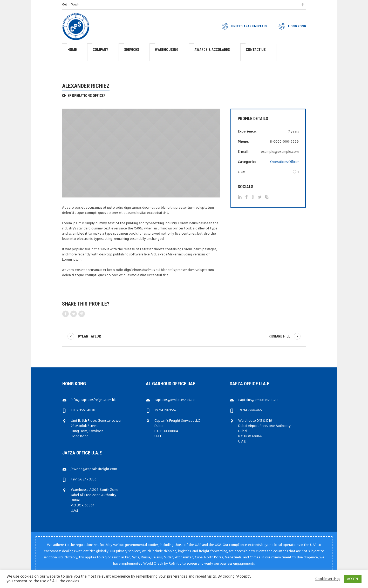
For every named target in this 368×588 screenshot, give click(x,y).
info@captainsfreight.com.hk (93, 400)
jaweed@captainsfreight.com (94, 469)
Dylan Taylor (89, 336)
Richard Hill (279, 336)
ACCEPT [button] (353, 579)
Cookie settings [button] (328, 579)
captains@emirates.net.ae (175, 400)
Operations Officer (284, 162)
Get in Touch (71, 5)
